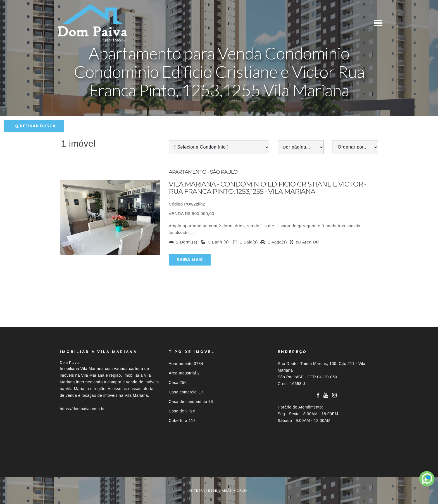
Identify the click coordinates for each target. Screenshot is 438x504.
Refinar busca (35, 126)
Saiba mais (190, 260)
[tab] (219, 467)
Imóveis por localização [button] (83, 467)
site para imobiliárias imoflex (219, 490)
